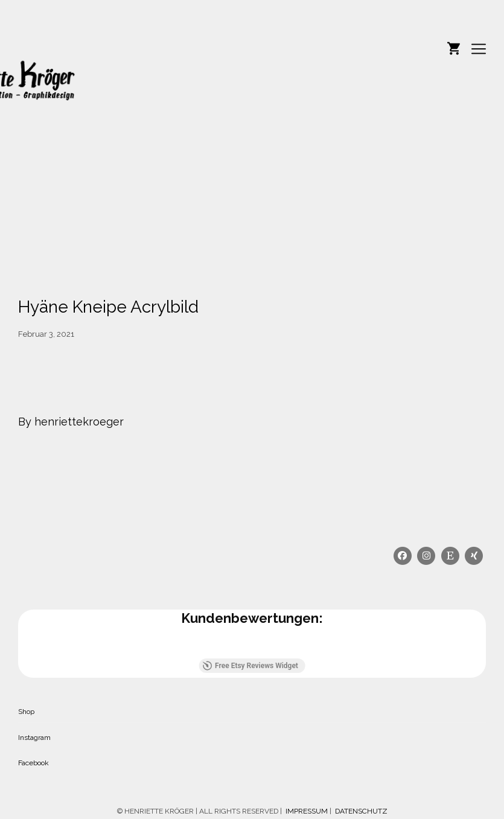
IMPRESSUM (306, 811)
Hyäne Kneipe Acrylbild (108, 307)
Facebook (33, 763)
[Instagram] (427, 556)
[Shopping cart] (454, 47)
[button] (18, 646)
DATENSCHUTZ (361, 811)
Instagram (34, 738)
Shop (26, 712)
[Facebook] (403, 556)
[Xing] (474, 556)
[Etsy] (450, 556)
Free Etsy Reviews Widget (250, 666)
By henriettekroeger (71, 422)
